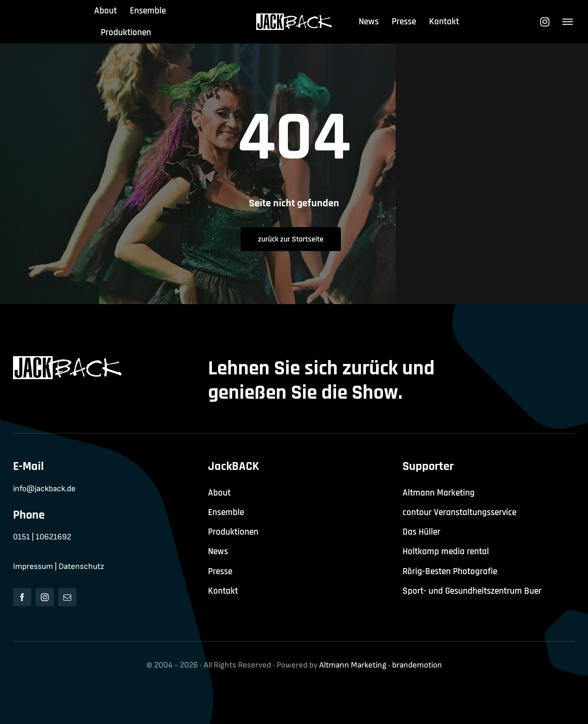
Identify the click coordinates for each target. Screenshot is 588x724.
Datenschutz (81, 567)
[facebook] (22, 597)
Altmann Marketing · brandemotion (381, 665)
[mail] (67, 597)
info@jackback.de (44, 489)
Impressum (33, 567)
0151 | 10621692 (42, 537)
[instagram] (45, 597)
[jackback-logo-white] (294, 18)
